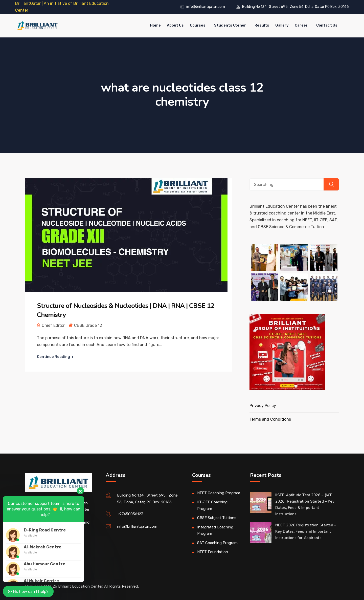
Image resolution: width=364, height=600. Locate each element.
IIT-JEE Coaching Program (212, 505)
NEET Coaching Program (219, 493)
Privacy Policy (263, 406)
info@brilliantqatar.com (206, 7)
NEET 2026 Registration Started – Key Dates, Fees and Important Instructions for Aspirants (306, 531)
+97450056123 (130, 514)
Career (301, 25)
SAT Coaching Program (217, 543)
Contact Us (327, 25)
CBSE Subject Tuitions (217, 518)
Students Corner (230, 25)
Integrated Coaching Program (215, 530)
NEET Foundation (213, 552)
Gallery (282, 25)
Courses (198, 25)
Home (155, 25)
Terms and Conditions (270, 419)
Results (262, 25)
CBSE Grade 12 (88, 325)
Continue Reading (53, 357)
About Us (175, 25)
